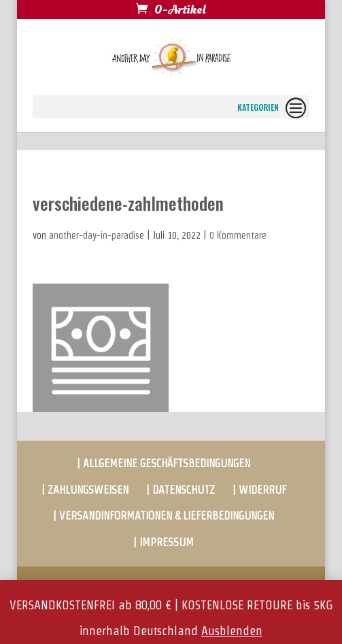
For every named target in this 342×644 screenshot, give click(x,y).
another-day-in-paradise (97, 235)
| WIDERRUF (259, 490)
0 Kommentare (238, 235)
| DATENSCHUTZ (181, 490)
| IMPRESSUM (164, 542)
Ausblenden (232, 631)
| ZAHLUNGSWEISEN (85, 490)
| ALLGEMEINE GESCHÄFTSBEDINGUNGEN (164, 463)
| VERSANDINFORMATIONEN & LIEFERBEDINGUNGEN (164, 516)
